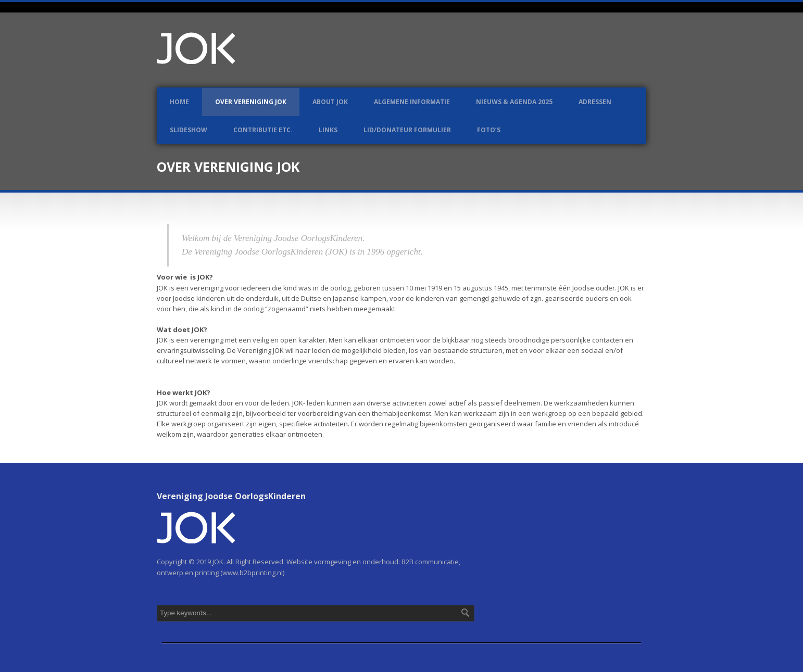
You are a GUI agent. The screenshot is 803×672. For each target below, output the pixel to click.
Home (179, 102)
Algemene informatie (412, 102)
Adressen (595, 102)
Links (328, 130)
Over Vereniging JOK (251, 102)
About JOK (330, 102)
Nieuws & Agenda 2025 (514, 102)
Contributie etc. (263, 130)
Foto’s (489, 130)
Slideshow (189, 130)
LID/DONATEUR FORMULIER (407, 130)
